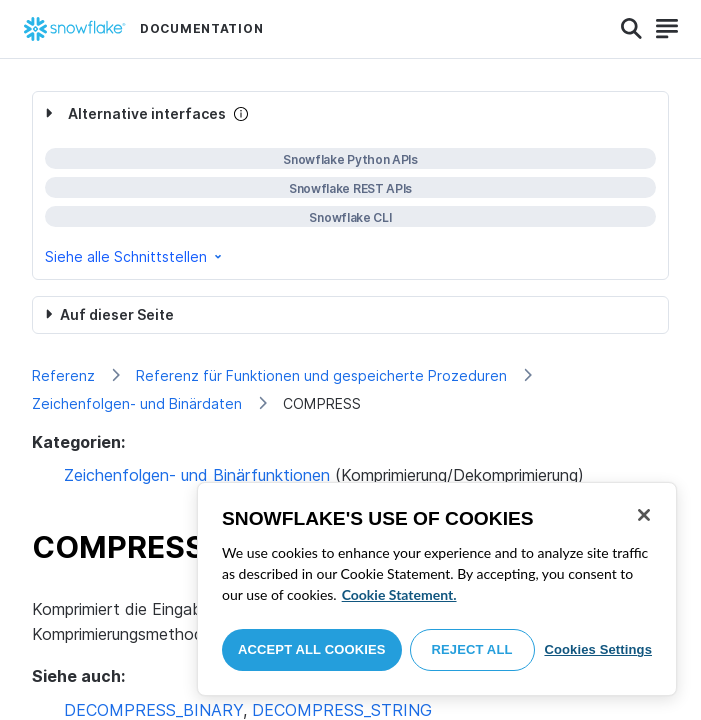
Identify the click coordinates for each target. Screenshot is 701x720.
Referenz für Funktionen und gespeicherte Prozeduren (321, 375)
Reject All (472, 649)
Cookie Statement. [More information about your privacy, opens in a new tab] (399, 594)
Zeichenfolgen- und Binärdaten (137, 403)
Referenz (63, 375)
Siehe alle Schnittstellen (135, 256)
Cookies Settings (598, 649)
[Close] (644, 515)
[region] (437, 589)
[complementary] (350, 185)
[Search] (631, 29)
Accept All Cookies (312, 649)
